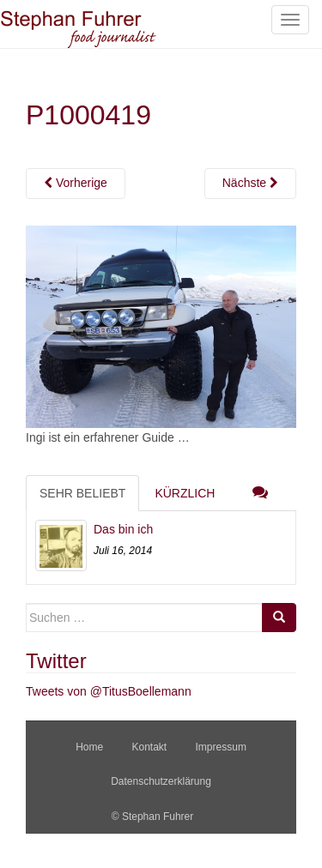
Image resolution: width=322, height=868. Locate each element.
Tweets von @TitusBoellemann (109, 691)
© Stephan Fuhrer (154, 817)
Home (89, 747)
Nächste (250, 183)
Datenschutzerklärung (161, 781)
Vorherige (76, 183)
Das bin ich (123, 529)
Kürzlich (185, 493)
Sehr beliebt (82, 493)
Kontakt (149, 747)
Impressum (221, 747)
